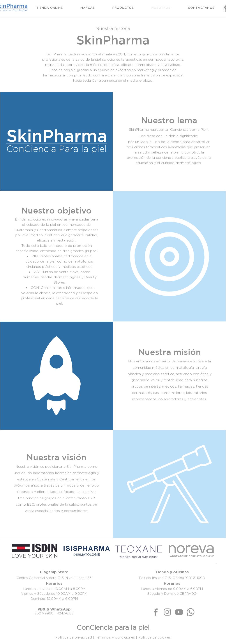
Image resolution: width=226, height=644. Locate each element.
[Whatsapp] (191, 612)
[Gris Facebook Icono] (156, 612)
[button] (123, 8)
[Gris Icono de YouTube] (179, 612)
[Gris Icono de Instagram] (167, 612)
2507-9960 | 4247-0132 (54, 613)
